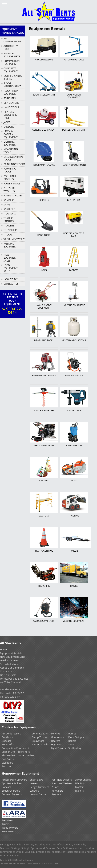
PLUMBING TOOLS (10, 170)
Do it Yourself (8, 675)
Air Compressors (11, 733)
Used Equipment (10, 660)
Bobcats (6, 741)
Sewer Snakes (83, 780)
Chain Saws (36, 780)
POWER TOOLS (12, 183)
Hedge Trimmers (39, 787)
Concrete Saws (40, 733)
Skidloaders (9, 755)
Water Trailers (26, 755)
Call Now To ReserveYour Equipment (12, 304)
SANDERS (9, 200)
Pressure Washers (62, 783)
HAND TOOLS (11, 107)
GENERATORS (11, 103)
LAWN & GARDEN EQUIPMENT (11, 134)
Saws (71, 744)
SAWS (7, 204)
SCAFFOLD (9, 209)
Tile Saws (80, 783)
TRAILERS (9, 226)
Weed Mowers (10, 828)
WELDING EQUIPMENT (11, 245)
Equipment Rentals (11, 653)
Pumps (72, 733)
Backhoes (7, 737)
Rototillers (57, 791)
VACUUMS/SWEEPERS (14, 239)
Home (3, 649)
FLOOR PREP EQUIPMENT (11, 92)
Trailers (79, 791)
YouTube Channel (10, 682)
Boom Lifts (8, 744)
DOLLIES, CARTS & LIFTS (13, 77)
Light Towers (58, 748)
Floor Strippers (77, 737)
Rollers (72, 741)
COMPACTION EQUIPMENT (12, 62)
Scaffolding (75, 748)
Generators (58, 737)
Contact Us (11, 284)
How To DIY (11, 279)
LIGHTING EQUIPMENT (11, 143)
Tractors (7, 766)
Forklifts (56, 733)
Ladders (34, 791)
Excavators (38, 741)
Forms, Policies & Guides (14, 679)
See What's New (9, 664)
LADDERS (9, 127)
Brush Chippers (11, 791)
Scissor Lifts (9, 752)
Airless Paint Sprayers (14, 780)
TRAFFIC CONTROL (9, 220)
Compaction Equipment (15, 748)
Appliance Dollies (12, 783)
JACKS (7, 122)
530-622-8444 (13, 697)
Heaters (56, 741)
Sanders (56, 794)
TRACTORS (10, 214)
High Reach (58, 744)
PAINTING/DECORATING (14, 164)
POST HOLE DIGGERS (10, 177)
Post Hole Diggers (62, 780)
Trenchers (24, 752)
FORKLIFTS (10, 98)
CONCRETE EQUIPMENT (11, 70)
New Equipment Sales (11, 258)
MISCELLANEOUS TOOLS (13, 158)
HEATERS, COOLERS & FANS (10, 115)
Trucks (6, 824)
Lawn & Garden (39, 794)
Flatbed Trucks (40, 744)
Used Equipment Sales (11, 268)
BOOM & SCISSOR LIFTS (12, 55)
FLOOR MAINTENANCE (12, 85)
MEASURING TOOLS (11, 151)
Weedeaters (9, 831)
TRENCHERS (10, 230)
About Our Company (12, 668)
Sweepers (7, 763)
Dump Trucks (39, 737)
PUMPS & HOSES (13, 195)
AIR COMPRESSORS (12, 40)
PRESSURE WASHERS (9, 189)
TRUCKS (8, 235)
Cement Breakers (12, 794)
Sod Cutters (9, 759)
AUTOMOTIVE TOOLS (11, 47)
